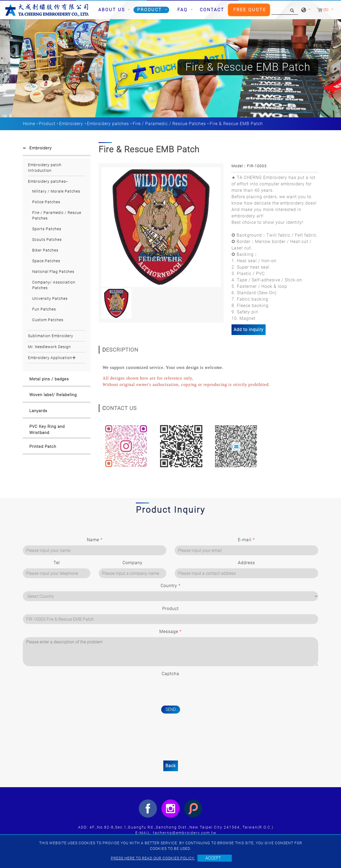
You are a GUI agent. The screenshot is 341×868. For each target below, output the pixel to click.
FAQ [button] (183, 10)
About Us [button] (113, 10)
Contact (212, 10)
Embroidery (71, 124)
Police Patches (46, 202)
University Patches (50, 298)
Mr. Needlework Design (49, 347)
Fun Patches (44, 309)
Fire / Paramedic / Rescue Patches (169, 124)
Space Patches (46, 261)
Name (95, 540)
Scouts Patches (47, 240)
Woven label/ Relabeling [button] (53, 395)
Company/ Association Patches (54, 285)
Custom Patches (48, 320)
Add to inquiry (249, 330)
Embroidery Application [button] (50, 358)
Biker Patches (45, 250)
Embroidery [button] (40, 148)
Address (246, 563)
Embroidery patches (108, 124)
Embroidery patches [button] (47, 181)
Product (47, 124)
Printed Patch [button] (43, 447)
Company (133, 563)
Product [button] (151, 10)
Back (171, 766)
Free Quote (250, 10)
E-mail (246, 540)
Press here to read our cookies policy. (153, 858)
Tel (57, 563)
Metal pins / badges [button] (49, 379)
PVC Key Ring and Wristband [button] (47, 430)
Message (170, 632)
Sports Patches (47, 229)
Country (171, 586)
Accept (213, 858)
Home (29, 124)
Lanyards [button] (38, 411)
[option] (161, 227)
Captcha (170, 674)
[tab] (57, 149)
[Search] (285, 10)
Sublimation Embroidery (51, 336)
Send (171, 709)
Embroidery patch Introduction (45, 168)
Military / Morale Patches (56, 191)
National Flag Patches (53, 272)
